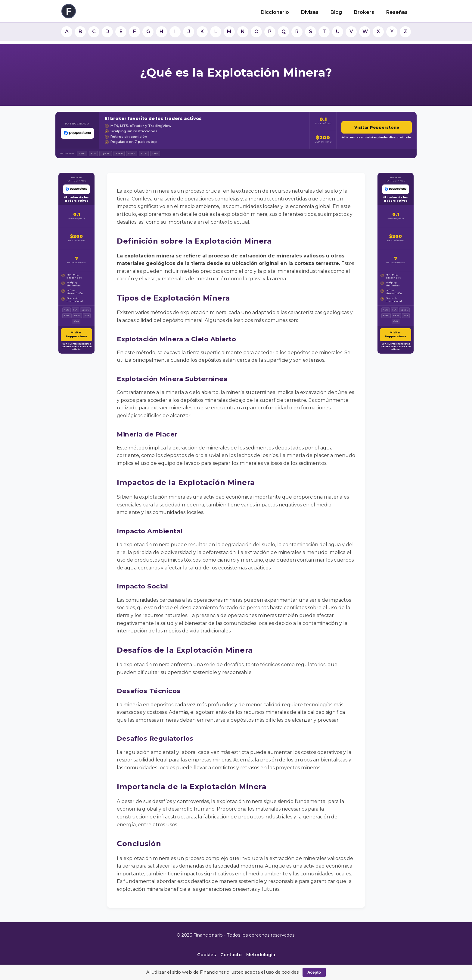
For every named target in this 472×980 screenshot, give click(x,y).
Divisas (310, 12)
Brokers (364, 12)
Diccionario (275, 12)
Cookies (206, 955)
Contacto (231, 955)
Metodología (261, 955)
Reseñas (397, 12)
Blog (336, 12)
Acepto (314, 972)
